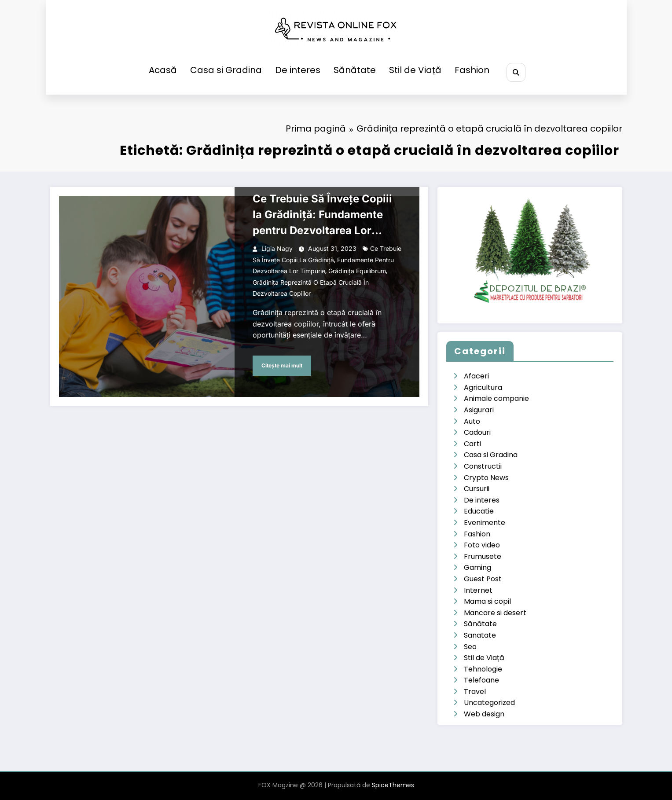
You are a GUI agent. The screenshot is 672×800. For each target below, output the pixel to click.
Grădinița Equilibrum (357, 271)
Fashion (471, 70)
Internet (478, 590)
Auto (472, 421)
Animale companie (496, 398)
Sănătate (354, 70)
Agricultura (483, 387)
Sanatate (480, 635)
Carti (472, 444)
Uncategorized (489, 703)
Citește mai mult (282, 365)
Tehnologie (483, 669)
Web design (484, 714)
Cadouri (477, 432)
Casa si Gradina (225, 70)
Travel (475, 692)
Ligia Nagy (277, 248)
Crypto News (486, 478)
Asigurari (479, 410)
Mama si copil (487, 601)
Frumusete (483, 556)
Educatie (479, 511)
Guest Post (483, 579)
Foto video (482, 545)
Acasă (162, 70)
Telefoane (481, 680)
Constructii (483, 466)
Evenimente (485, 523)
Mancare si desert (495, 613)
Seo (470, 647)
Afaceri (476, 376)
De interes (297, 70)
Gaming (477, 567)
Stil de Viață (414, 70)
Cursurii (477, 489)
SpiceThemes (393, 785)
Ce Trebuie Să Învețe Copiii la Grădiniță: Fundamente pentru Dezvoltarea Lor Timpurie (322, 215)
